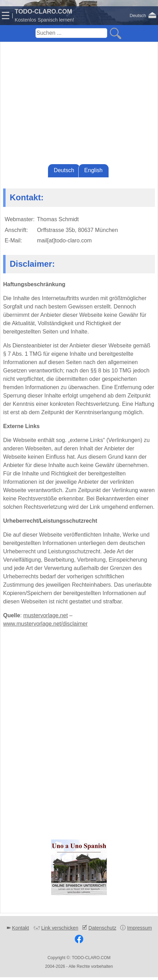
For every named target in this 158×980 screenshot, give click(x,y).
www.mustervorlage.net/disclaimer (45, 624)
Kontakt (21, 928)
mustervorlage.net (46, 615)
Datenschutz (102, 928)
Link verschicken (60, 928)
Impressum (139, 928)
